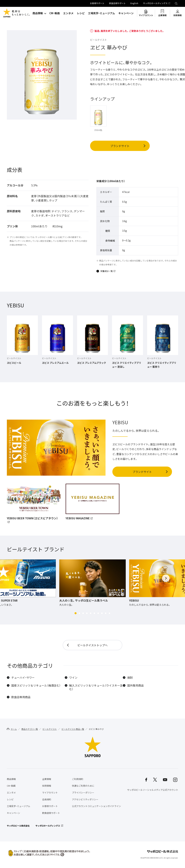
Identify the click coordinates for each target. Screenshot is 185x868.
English (134, 3)
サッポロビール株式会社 (18, 826)
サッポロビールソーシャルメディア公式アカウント (153, 790)
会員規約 (47, 799)
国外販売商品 (135, 685)
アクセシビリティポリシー (85, 799)
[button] (76, 613)
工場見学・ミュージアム (101, 13)
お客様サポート (97, 3)
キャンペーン (126, 13)
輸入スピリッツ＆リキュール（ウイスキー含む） (96, 687)
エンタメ (68, 13)
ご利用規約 (78, 779)
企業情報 (162, 15)
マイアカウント (146, 15)
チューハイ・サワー (23, 678)
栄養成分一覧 (107, 271)
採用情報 (177, 15)
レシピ (81, 13)
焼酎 (130, 678)
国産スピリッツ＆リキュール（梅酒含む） (36, 685)
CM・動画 (55, 13)
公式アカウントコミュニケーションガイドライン (96, 806)
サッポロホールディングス (155, 3)
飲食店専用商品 (21, 697)
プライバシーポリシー (83, 793)
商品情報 (38, 13)
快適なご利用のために (83, 786)
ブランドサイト (120, 146)
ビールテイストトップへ (92, 645)
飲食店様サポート (117, 3)
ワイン (73, 678)
